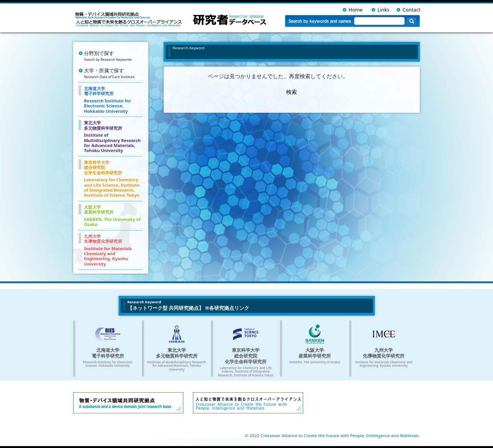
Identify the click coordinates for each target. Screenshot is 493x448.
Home (355, 10)
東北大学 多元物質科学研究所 (113, 136)
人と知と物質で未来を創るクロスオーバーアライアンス (248, 403)
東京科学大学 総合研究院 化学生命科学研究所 (113, 179)
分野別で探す (113, 56)
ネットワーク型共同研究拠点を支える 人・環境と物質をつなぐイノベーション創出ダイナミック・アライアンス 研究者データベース (172, 19)
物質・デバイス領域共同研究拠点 (128, 403)
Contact (411, 10)
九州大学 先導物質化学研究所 (113, 250)
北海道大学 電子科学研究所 (113, 100)
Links (383, 10)
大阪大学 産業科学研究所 (113, 216)
